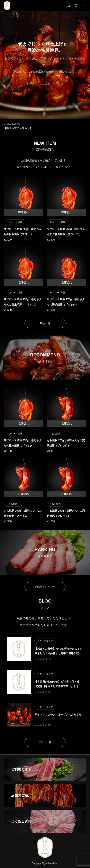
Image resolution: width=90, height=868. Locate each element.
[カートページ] (76, 6)
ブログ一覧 (45, 742)
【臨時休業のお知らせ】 (18, 128)
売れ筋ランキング (45, 587)
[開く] (84, 6)
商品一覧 (45, 323)
